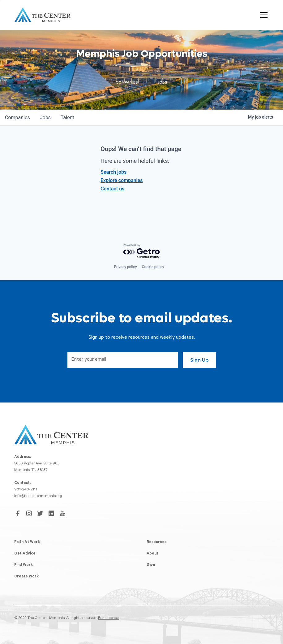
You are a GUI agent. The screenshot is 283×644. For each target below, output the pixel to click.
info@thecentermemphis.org (38, 496)
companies (17, 117)
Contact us (112, 189)
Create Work (26, 577)
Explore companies (122, 180)
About (152, 554)
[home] (42, 15)
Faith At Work (27, 542)
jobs (45, 117)
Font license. (109, 618)
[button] (263, 15)
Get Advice (25, 554)
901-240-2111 (26, 490)
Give (151, 565)
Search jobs (114, 172)
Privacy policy (125, 267)
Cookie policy (153, 267)
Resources (157, 542)
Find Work (24, 565)
